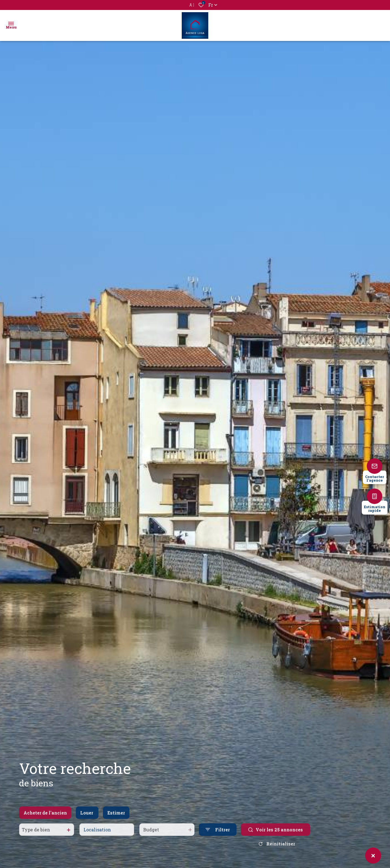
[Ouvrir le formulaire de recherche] (218, 835)
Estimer (116, 819)
